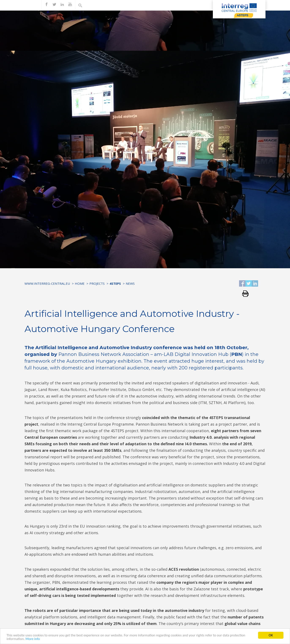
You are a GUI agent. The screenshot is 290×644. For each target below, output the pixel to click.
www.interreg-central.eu (47, 283)
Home (80, 283)
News (130, 283)
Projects (97, 283)
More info (33, 639)
